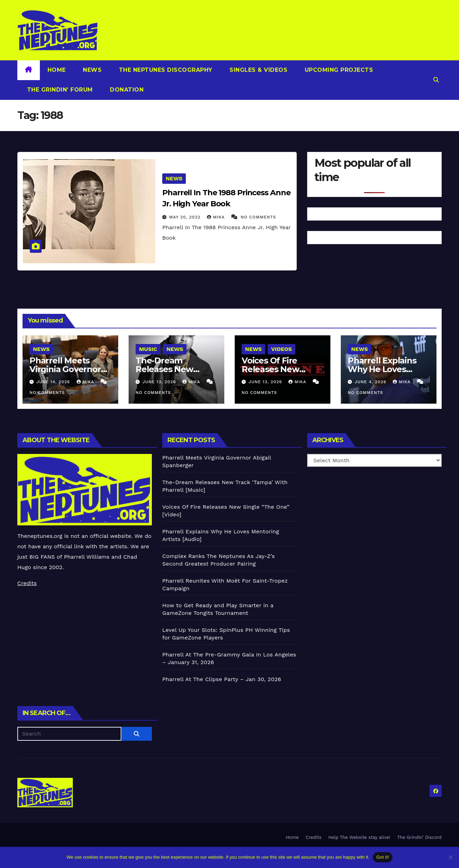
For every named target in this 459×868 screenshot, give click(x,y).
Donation (126, 90)
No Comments (258, 217)
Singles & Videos (258, 70)
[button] (436, 80)
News (92, 70)
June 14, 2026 (54, 382)
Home (57, 70)
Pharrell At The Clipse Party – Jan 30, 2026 (222, 679)
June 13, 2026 (160, 382)
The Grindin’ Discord (420, 837)
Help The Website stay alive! (359, 837)
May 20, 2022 (186, 217)
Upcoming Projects (338, 70)
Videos (282, 349)
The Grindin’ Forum (59, 90)
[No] (450, 857)
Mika (217, 217)
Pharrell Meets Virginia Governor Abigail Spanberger (69, 369)
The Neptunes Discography (165, 70)
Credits (27, 583)
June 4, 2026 (371, 382)
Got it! (382, 857)
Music (148, 349)
